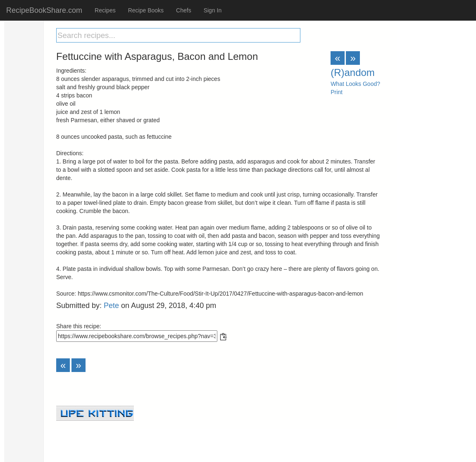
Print (337, 92)
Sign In (213, 10)
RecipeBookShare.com (44, 10)
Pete (111, 306)
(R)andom (353, 72)
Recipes (105, 10)
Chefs (184, 10)
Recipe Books (146, 10)
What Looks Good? (355, 84)
